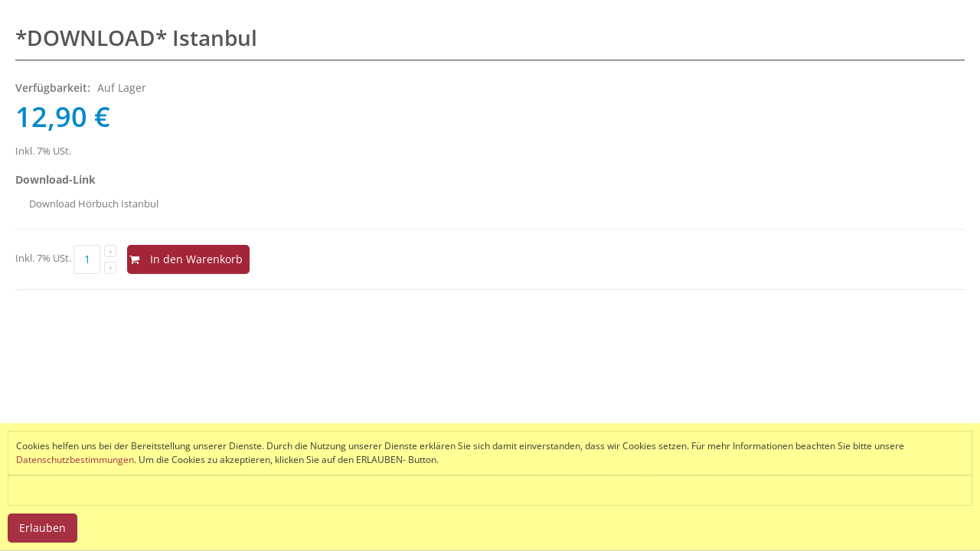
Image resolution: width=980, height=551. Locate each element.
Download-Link (56, 179)
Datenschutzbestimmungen (75, 460)
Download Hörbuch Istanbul (94, 204)
